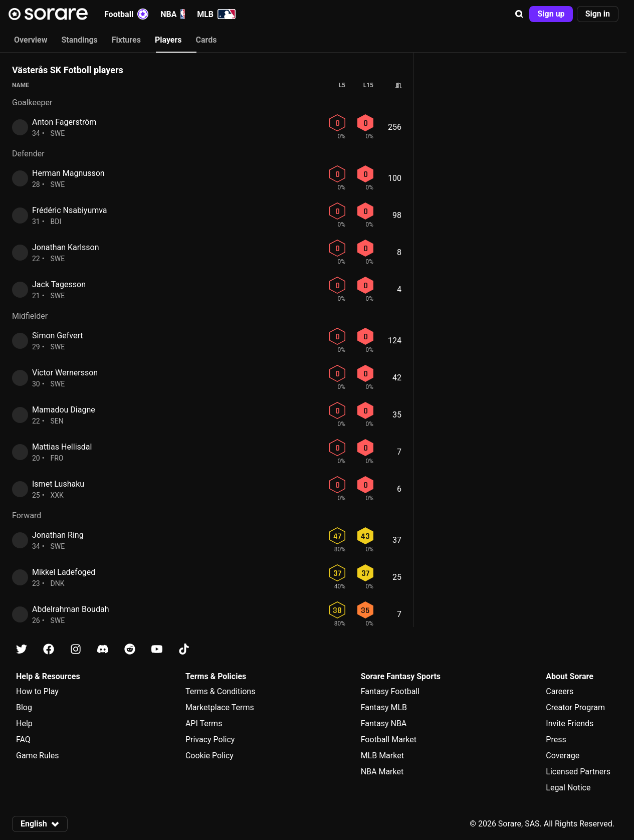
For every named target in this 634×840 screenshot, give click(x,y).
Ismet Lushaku (58, 484)
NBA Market (382, 772)
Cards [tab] (206, 40)
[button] (519, 14)
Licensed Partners (578, 772)
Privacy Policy (210, 740)
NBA (173, 14)
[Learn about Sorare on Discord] (103, 649)
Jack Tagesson (59, 284)
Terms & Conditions (221, 691)
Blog (24, 707)
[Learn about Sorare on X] (22, 649)
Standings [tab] (79, 40)
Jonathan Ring (58, 535)
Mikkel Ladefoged (64, 572)
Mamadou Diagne (64, 410)
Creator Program (575, 707)
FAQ (23, 740)
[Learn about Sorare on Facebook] (49, 649)
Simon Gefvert (57, 336)
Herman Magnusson (68, 173)
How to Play (37, 691)
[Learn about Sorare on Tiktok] (184, 649)
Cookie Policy (209, 756)
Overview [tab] (31, 40)
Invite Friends (570, 723)
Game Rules (37, 756)
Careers (560, 691)
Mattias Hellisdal (62, 447)
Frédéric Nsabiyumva (70, 210)
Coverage (563, 756)
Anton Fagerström (64, 122)
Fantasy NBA (384, 723)
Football (126, 14)
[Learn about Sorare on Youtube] (157, 649)
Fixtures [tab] (126, 40)
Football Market (389, 740)
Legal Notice (568, 788)
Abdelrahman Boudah (70, 609)
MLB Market (382, 756)
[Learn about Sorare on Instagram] (76, 649)
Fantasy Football (390, 691)
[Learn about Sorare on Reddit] (130, 649)
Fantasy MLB (384, 707)
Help (24, 723)
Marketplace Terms (220, 707)
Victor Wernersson (65, 373)
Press (556, 740)
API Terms (204, 723)
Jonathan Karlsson (66, 247)
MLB (216, 14)
